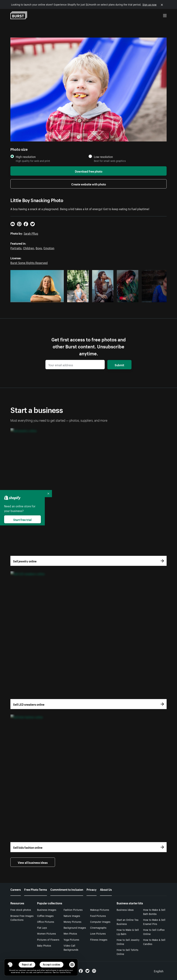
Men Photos (70, 933)
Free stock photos (21, 910)
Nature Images (72, 916)
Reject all (27, 965)
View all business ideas (33, 862)
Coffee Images (45, 916)
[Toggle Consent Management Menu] (10, 965)
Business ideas (125, 910)
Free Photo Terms (36, 889)
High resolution (26, 157)
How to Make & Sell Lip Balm (128, 932)
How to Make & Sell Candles (154, 942)
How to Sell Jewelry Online (128, 942)
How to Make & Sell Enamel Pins (154, 922)
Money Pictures (72, 922)
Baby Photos (44, 945)
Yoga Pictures (71, 939)
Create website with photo (89, 184)
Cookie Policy (65, 972)
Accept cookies (52, 965)
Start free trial (22, 519)
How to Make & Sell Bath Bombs (154, 912)
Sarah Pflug (31, 233)
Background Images (75, 927)
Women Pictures (46, 933)
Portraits (16, 248)
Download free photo (89, 171)
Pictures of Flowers (48, 939)
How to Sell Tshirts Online (127, 952)
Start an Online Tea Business (127, 922)
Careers (16, 889)
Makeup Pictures (100, 910)
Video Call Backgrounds (71, 947)
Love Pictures (98, 933)
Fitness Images (99, 939)
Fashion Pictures (73, 910)
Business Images (47, 910)
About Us (106, 889)
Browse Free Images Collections (22, 918)
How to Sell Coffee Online (154, 932)
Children (29, 248)
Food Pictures (98, 916)
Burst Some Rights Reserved (29, 262)
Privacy (92, 889)
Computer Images (100, 922)
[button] (10, 965)
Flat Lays (42, 927)
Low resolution (103, 157)
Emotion (49, 248)
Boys (39, 248)
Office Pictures (46, 922)
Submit (119, 365)
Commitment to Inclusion (67, 889)
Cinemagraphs (98, 927)
